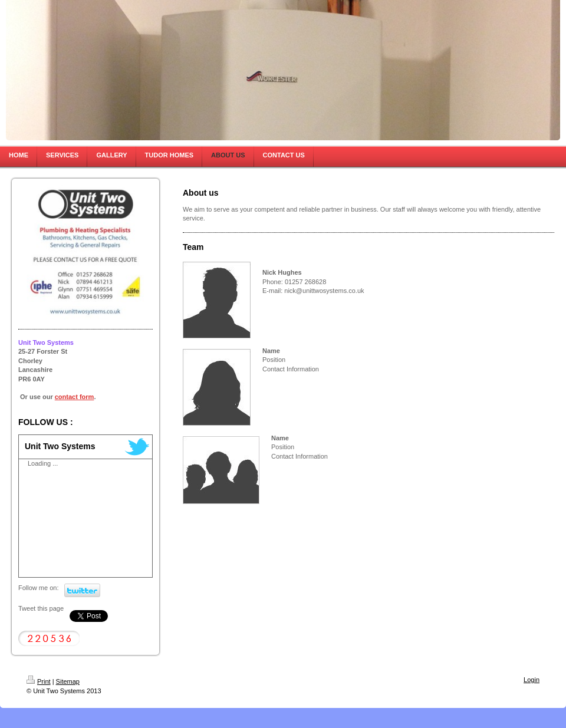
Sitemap (68, 681)
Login (532, 680)
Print (39, 681)
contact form (75, 397)
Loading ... (43, 463)
